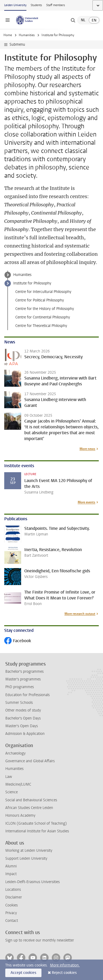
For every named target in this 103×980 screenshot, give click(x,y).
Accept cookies (23, 973)
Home (8, 35)
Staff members (56, 5)
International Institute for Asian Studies (37, 831)
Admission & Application (25, 734)
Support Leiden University (26, 858)
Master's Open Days (22, 726)
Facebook (18, 641)
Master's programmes (23, 679)
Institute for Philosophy (32, 283)
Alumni (11, 866)
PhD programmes (20, 687)
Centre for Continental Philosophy (43, 317)
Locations (13, 890)
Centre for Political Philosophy (40, 300)
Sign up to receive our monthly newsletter (40, 940)
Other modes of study (23, 710)
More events (86, 502)
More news (87, 449)
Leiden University (15, 5)
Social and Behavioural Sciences (31, 800)
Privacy (11, 913)
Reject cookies (64, 973)
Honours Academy (20, 815)
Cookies (11, 905)
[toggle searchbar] (73, 20)
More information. (65, 965)
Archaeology (15, 753)
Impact (11, 874)
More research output (80, 614)
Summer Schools (19, 703)
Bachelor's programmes (24, 672)
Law (9, 777)
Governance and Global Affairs (30, 761)
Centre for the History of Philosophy (45, 309)
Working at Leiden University (29, 851)
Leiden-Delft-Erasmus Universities (32, 882)
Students (36, 5)
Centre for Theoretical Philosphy (41, 326)
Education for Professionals (27, 695)
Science (11, 792)
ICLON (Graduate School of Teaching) (36, 823)
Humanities (27, 35)
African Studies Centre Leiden (29, 808)
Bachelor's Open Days (23, 718)
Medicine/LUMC (18, 784)
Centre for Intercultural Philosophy (43, 292)
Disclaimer (14, 897)
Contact (12, 921)
